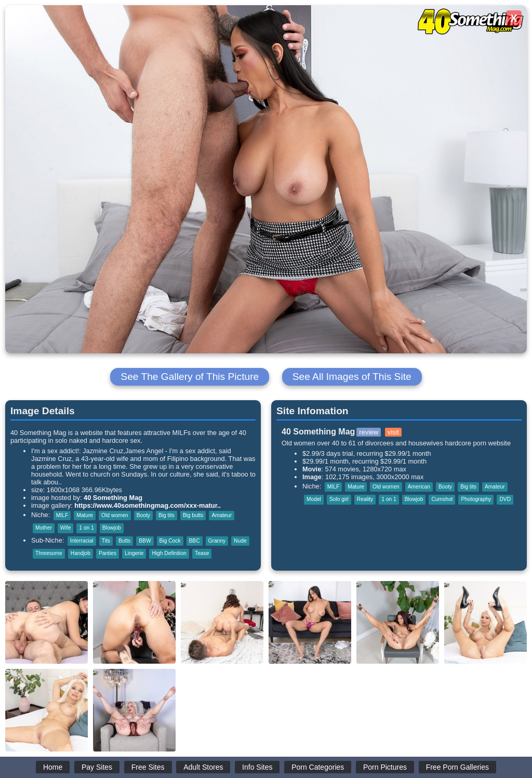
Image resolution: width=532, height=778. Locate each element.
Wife (65, 528)
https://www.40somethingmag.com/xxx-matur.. (148, 505)
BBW (145, 541)
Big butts (193, 515)
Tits (106, 541)
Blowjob (112, 528)
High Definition (169, 553)
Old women (115, 515)
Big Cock (170, 541)
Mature (85, 515)
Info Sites (257, 767)
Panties (108, 553)
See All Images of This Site (352, 377)
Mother (44, 528)
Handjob (81, 553)
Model (314, 499)
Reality (365, 499)
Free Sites (148, 767)
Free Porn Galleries (457, 767)
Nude (240, 541)
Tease (202, 553)
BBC (195, 541)
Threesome (49, 553)
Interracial (82, 541)
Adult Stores (203, 767)
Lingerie (134, 553)
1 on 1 (86, 528)
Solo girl (339, 499)
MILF (62, 515)
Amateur (222, 515)
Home (53, 767)
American (419, 487)
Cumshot (442, 499)
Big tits (167, 515)
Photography (476, 499)
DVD (505, 499)
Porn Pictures (385, 767)
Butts (124, 541)
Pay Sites (97, 767)
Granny (217, 541)
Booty (143, 515)
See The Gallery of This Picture (190, 377)
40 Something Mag (113, 498)
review (369, 432)
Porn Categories (318, 767)
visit (393, 432)
